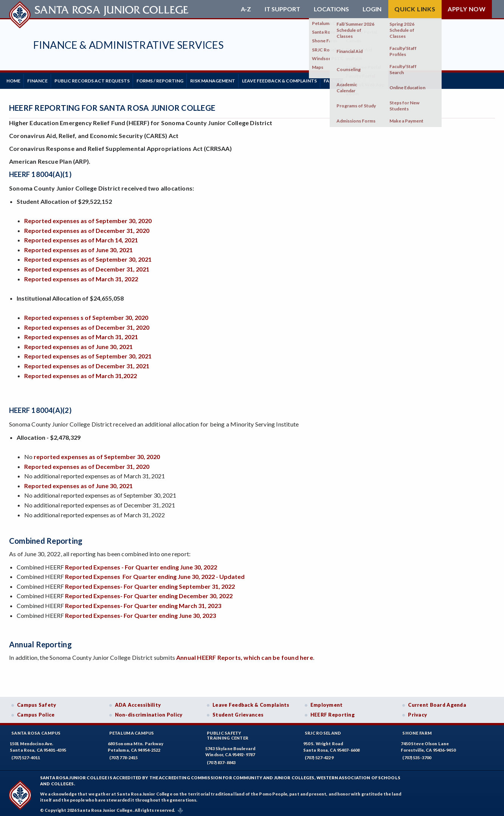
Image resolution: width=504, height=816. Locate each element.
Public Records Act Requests (106, 79)
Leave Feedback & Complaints (310, 79)
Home (16, 79)
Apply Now (467, 9)
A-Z (246, 9)
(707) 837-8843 (221, 760)
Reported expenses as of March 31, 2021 (81, 334)
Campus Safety (37, 702)
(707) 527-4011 (26, 755)
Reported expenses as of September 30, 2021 (88, 257)
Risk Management (238, 79)
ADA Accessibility (138, 702)
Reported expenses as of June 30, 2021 (78, 247)
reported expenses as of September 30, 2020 (97, 454)
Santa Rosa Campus (36, 730)
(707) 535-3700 (417, 755)
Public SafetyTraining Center (228, 733)
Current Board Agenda (437, 702)
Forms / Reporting (180, 79)
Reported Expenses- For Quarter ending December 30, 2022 (149, 593)
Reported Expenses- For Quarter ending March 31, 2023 (143, 603)
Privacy (417, 712)
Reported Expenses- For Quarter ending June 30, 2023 (140, 612)
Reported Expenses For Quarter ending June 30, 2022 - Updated (155, 574)
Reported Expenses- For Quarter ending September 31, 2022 (150, 583)
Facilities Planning (385, 79)
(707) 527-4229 (319, 755)
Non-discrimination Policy (149, 712)
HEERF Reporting (333, 712)
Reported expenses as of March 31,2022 (81, 373)
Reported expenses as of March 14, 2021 (81, 237)
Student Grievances (238, 712)
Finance (46, 79)
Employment (327, 702)
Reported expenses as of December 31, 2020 (87, 227)
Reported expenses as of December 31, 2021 (87, 266)
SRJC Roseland (323, 730)
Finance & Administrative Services (128, 45)
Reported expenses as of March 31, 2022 (81, 276)
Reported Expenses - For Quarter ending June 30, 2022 (141, 564)
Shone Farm (417, 730)
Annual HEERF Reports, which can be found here (245, 655)
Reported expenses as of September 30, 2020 (89, 218)
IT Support (282, 9)
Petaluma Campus (132, 730)
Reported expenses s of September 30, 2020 (86, 315)
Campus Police (36, 712)
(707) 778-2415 (124, 755)
